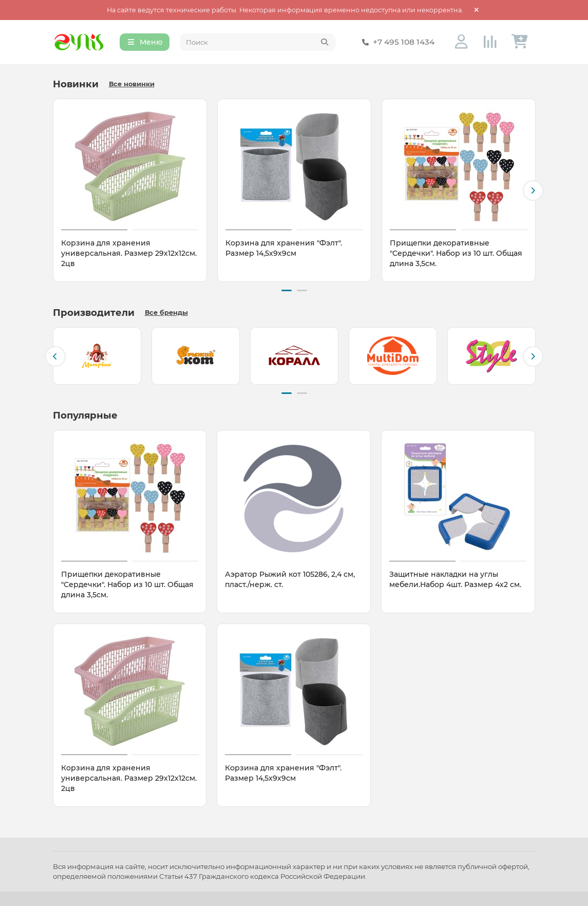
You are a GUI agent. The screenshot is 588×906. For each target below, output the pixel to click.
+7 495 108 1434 (396, 43)
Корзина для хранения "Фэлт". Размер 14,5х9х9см (284, 250)
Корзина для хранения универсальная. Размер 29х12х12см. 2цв (129, 255)
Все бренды (166, 313)
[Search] (258, 43)
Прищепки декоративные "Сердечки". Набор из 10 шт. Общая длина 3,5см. (456, 255)
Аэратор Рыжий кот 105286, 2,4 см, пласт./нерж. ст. (290, 578)
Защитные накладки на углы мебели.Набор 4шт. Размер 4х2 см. (455, 578)
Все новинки (132, 86)
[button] (533, 192)
